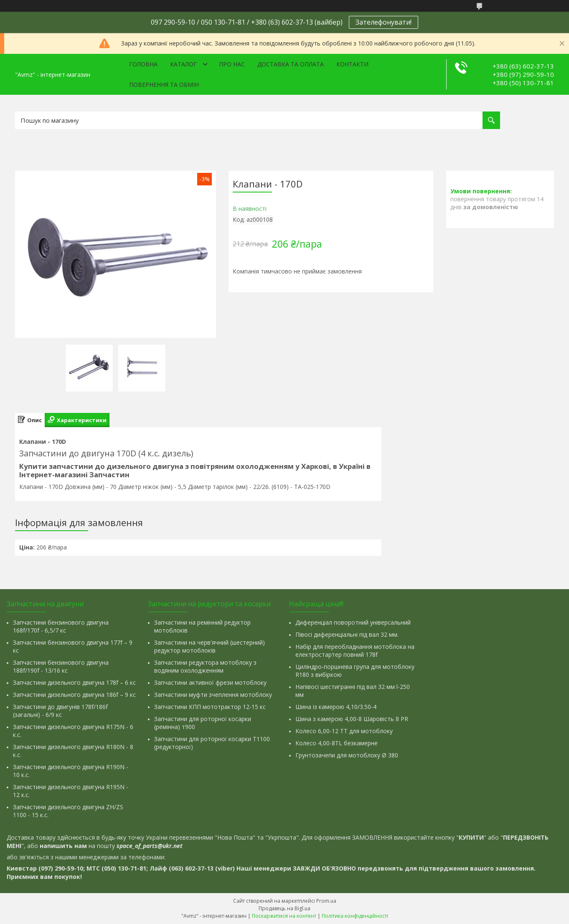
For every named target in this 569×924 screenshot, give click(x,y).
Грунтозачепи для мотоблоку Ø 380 (347, 755)
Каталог (183, 64)
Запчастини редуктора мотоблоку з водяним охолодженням (205, 666)
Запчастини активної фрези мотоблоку (210, 682)
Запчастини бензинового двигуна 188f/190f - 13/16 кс (61, 666)
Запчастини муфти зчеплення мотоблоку (213, 695)
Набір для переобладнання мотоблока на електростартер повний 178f (355, 651)
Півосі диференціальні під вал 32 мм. (347, 634)
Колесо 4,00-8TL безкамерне (337, 743)
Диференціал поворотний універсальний (353, 622)
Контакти (352, 64)
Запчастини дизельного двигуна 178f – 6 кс (74, 682)
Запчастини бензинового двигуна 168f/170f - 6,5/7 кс (61, 626)
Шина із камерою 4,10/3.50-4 (336, 707)
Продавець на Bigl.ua (284, 908)
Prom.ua (326, 901)
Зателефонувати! (384, 22)
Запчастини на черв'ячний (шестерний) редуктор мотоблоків (210, 646)
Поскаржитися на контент (284, 916)
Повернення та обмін (164, 85)
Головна (143, 64)
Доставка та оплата (291, 64)
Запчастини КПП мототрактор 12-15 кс (210, 707)
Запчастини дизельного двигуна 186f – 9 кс (74, 695)
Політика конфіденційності (355, 916)
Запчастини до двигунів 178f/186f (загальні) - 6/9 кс (60, 711)
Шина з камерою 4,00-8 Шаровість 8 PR (352, 719)
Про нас (232, 64)
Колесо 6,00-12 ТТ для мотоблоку (344, 731)
